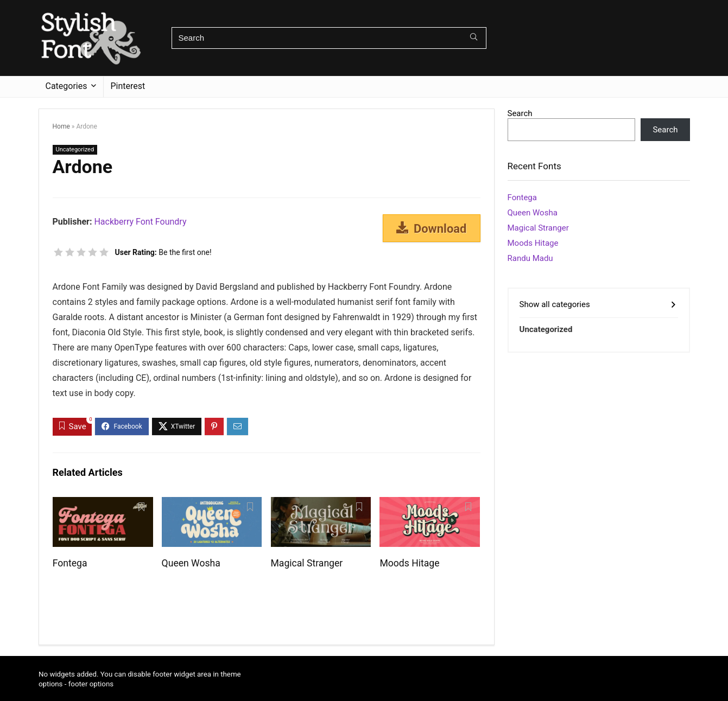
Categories (67, 86)
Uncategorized (75, 149)
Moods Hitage (409, 563)
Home (61, 126)
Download (432, 228)
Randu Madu (530, 258)
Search (520, 113)
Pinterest (128, 86)
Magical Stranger (307, 563)
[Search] (474, 38)
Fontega (70, 563)
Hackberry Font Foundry (140, 222)
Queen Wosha (191, 563)
